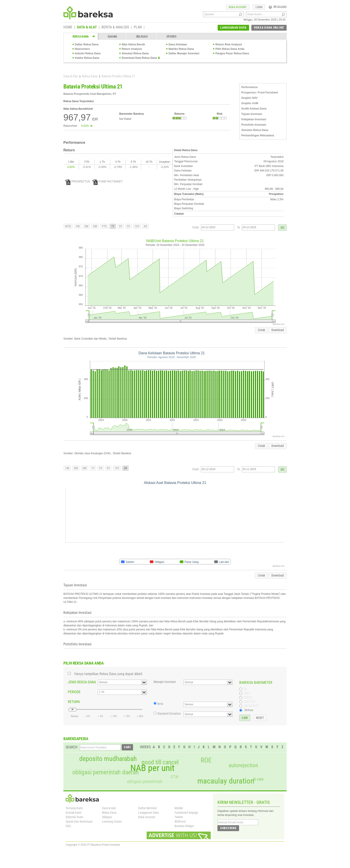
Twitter (179, 817)
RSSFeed (180, 822)
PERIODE (74, 692)
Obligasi (107, 817)
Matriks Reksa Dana (181, 49)
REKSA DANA (81, 36)
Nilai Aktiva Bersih (133, 44)
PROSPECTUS (78, 182)
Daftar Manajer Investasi (184, 53)
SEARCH (72, 747)
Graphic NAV (249, 98)
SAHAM (112, 36)
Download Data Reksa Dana (139, 58)
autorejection (243, 765)
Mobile (179, 808)
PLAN (138, 27)
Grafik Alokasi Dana (254, 109)
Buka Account (147, 817)
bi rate (258, 779)
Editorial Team (74, 817)
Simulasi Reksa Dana (135, 53)
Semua (249, 710)
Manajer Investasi (165, 682)
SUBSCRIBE (228, 828)
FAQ (68, 826)
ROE (206, 760)
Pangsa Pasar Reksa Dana (232, 53)
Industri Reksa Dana (88, 53)
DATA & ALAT (87, 27)
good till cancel (160, 762)
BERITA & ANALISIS (115, 27)
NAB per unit (152, 768)
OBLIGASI (142, 36)
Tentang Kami (74, 808)
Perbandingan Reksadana (258, 135)
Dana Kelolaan (178, 44)
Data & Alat (71, 76)
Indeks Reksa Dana (87, 58)
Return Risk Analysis (229, 44)
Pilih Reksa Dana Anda (230, 49)
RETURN (74, 702)
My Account (278, 6)
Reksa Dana (90, 76)
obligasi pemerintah (145, 781)
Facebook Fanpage (186, 813)
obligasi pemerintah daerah (106, 772)
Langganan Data (148, 813)
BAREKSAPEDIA (76, 739)
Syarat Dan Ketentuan (79, 822)
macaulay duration (226, 781)
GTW (174, 777)
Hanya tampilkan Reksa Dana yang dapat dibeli (108, 674)
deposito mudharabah (108, 759)
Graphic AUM (250, 103)
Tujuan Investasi (252, 114)
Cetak (261, 330)
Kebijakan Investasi (254, 119)
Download (278, 330)
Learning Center (112, 822)
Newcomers (82, 49)
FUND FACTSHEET (107, 182)
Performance (249, 87)
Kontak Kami (74, 813)
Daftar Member (148, 808)
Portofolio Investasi (254, 125)
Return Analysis (132, 49)
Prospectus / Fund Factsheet (260, 93)
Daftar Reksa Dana (87, 44)
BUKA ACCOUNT (238, 7)
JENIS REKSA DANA (82, 682)
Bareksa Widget (184, 826)
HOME (68, 27)
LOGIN (259, 7)
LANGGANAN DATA (233, 27)
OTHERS (172, 36)
